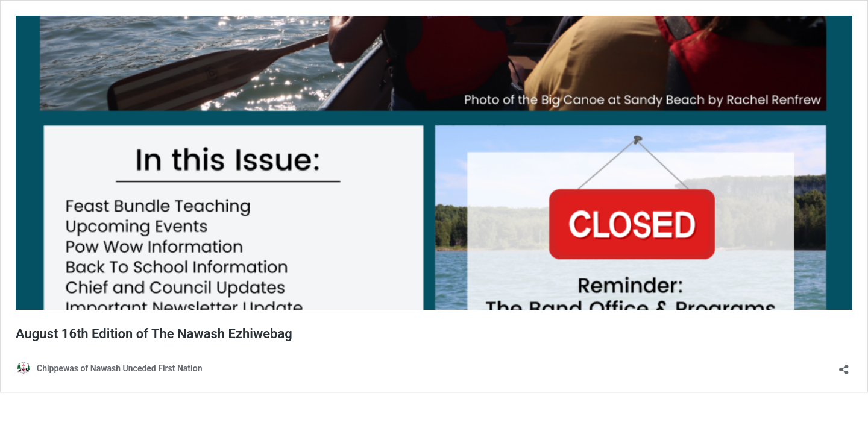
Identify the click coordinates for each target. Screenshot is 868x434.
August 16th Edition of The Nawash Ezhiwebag (154, 334)
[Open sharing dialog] (844, 366)
